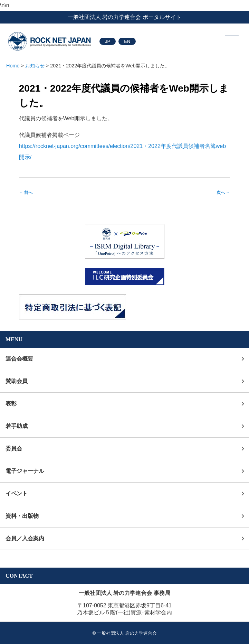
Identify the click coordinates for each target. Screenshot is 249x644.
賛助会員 (17, 381)
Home (13, 66)
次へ (223, 193)
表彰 (11, 404)
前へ (26, 193)
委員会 (14, 449)
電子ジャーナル (25, 471)
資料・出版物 (22, 516)
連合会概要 (19, 359)
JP (108, 41)
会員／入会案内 (25, 538)
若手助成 (17, 426)
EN (127, 41)
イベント (17, 493)
